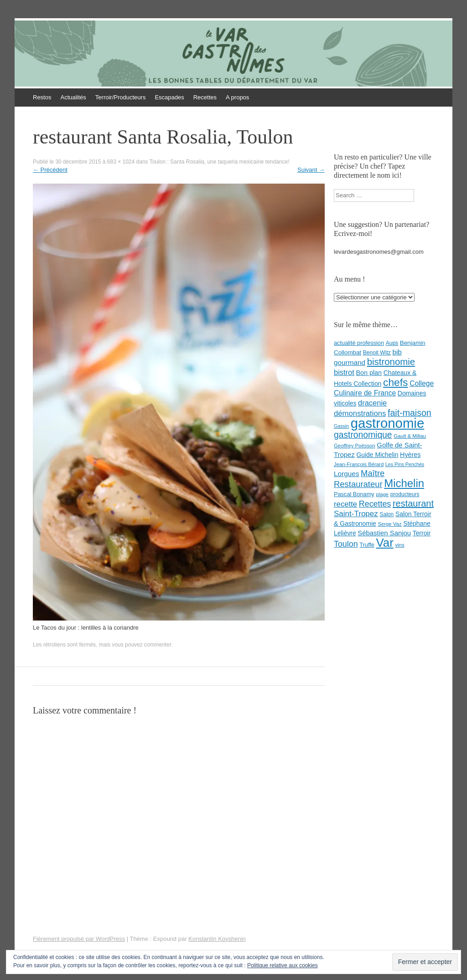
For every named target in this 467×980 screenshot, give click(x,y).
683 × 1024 (121, 162)
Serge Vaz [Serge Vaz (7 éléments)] (389, 524)
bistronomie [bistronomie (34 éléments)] (391, 362)
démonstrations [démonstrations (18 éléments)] (360, 413)
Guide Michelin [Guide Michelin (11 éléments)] (377, 455)
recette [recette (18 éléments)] (345, 504)
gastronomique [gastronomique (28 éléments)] (363, 435)
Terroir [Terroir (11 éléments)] (422, 533)
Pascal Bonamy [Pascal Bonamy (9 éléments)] (354, 494)
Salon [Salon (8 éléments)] (387, 514)
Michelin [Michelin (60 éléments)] (404, 483)
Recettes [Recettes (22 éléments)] (375, 504)
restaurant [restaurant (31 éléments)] (413, 503)
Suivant (311, 170)
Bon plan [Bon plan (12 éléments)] (369, 373)
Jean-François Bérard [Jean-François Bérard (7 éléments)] (359, 464)
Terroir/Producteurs (121, 97)
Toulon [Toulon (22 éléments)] (346, 544)
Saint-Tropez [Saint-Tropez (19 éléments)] (356, 514)
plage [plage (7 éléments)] (382, 494)
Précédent (50, 170)
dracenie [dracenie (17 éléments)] (372, 403)
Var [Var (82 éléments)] (385, 543)
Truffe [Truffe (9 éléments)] (367, 545)
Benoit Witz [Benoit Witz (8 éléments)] (377, 353)
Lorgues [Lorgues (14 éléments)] (346, 474)
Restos (42, 97)
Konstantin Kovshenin (217, 939)
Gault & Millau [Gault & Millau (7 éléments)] (410, 436)
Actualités (73, 97)
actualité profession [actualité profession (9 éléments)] (359, 343)
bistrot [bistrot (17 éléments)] (344, 372)
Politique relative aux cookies (283, 965)
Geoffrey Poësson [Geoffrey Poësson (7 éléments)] (355, 446)
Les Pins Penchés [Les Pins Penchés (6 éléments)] (405, 464)
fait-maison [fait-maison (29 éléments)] (410, 413)
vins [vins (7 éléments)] (400, 545)
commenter (158, 645)
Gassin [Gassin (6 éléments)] (341, 426)
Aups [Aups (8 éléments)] (392, 343)
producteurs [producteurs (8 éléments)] (405, 494)
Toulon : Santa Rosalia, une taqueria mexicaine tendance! (220, 162)
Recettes (205, 97)
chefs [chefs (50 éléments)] (396, 382)
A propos (237, 97)
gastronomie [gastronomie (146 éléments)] (387, 423)
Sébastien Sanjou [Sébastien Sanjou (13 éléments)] (384, 533)
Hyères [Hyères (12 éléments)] (410, 455)
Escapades (169, 97)
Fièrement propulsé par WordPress (79, 939)
